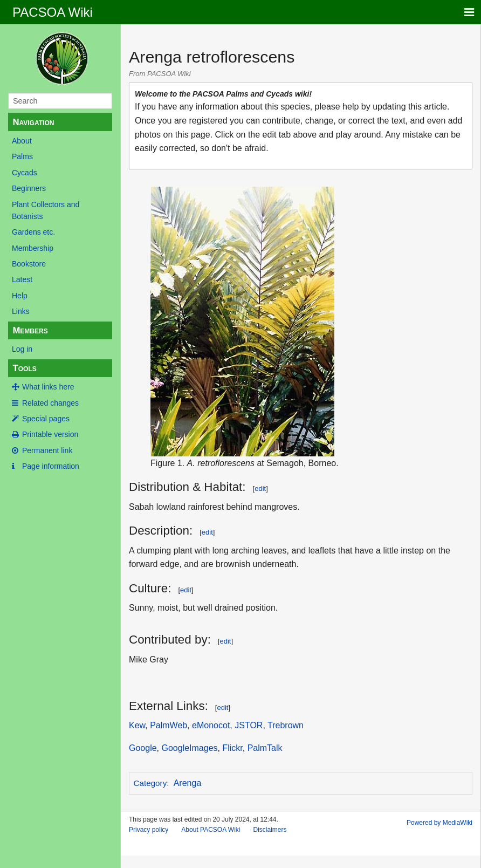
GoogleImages (189, 748)
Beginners (29, 188)
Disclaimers (270, 830)
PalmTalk (265, 748)
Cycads (25, 173)
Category (150, 783)
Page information (51, 466)
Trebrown (286, 725)
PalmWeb (169, 725)
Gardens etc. (33, 232)
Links (21, 311)
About (22, 141)
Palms (22, 156)
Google (143, 748)
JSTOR (249, 725)
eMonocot (211, 725)
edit (260, 488)
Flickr (232, 748)
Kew (137, 725)
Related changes (50, 403)
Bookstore (29, 264)
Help (20, 296)
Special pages (46, 419)
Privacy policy (149, 830)
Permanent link (47, 450)
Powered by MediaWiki (439, 823)
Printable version (50, 434)
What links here (48, 387)
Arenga (188, 783)
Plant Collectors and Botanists (46, 210)
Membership (33, 248)
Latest (22, 279)
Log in (22, 349)
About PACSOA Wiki (211, 830)
